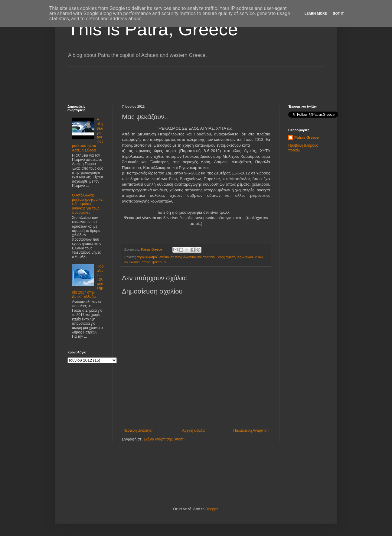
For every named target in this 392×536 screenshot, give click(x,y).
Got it (338, 14)
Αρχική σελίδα (193, 430)
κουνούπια (132, 262)
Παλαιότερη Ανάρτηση (251, 430)
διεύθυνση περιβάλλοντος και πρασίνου (188, 257)
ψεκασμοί (159, 262)
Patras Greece (307, 138)
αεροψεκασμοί (147, 257)
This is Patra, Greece (153, 29)
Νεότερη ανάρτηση (138, 430)
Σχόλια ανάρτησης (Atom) (164, 439)
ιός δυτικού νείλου (250, 257)
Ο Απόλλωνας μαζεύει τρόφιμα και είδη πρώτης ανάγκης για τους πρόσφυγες (88, 204)
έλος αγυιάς (227, 257)
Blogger (212, 509)
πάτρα (146, 262)
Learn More (316, 14)
